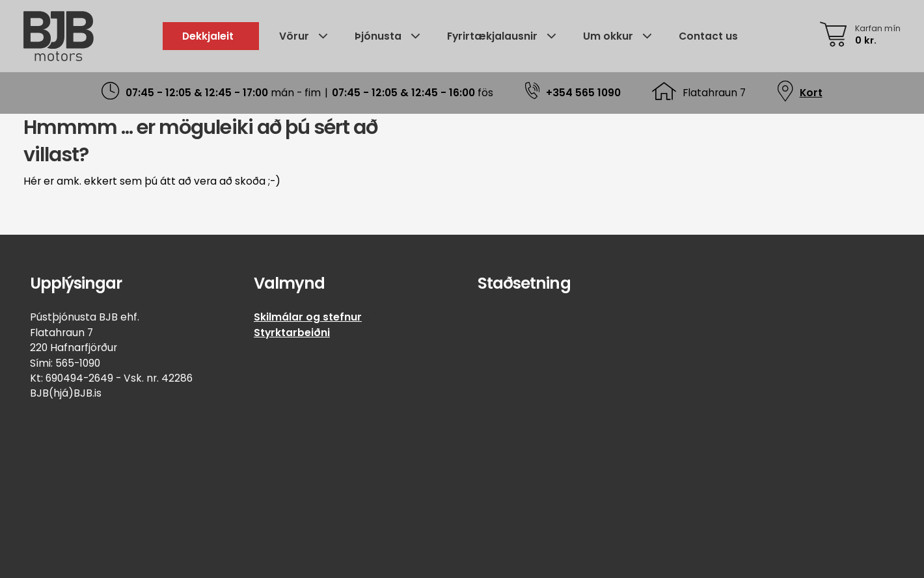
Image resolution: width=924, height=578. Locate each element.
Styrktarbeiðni (292, 333)
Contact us (708, 36)
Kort (811, 93)
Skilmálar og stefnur (308, 317)
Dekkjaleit (208, 36)
